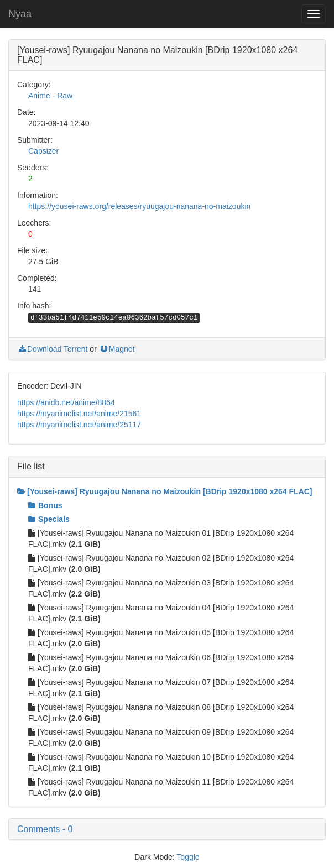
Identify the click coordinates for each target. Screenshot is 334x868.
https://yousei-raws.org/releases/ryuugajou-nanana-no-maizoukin (139, 206)
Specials (49, 519)
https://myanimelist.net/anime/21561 (79, 414)
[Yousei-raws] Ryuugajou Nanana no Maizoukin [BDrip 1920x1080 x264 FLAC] (165, 491)
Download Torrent (52, 349)
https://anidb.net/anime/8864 (66, 402)
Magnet (117, 349)
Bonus (45, 505)
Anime (39, 96)
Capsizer (43, 151)
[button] (167, 829)
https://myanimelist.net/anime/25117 (79, 425)
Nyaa (20, 14)
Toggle (188, 857)
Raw (65, 96)
